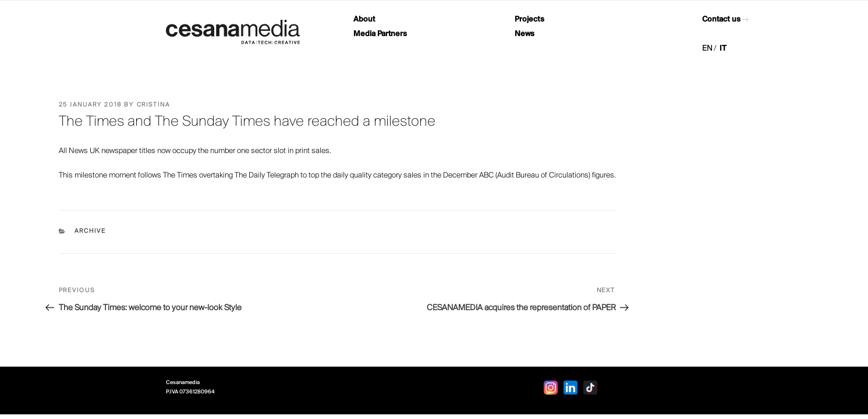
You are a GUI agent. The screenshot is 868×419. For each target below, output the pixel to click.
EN (707, 49)
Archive (90, 231)
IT (723, 49)
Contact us (721, 19)
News (525, 34)
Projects (529, 19)
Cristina (154, 105)
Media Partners (380, 34)
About (364, 19)
